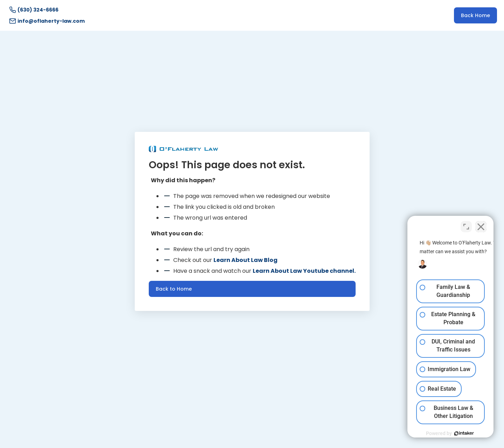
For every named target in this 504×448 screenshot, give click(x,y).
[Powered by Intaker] (444, 433)
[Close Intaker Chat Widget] (481, 225)
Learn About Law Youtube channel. (304, 271)
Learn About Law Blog (246, 260)
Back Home (475, 15)
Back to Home (174, 289)
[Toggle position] (466, 225)
